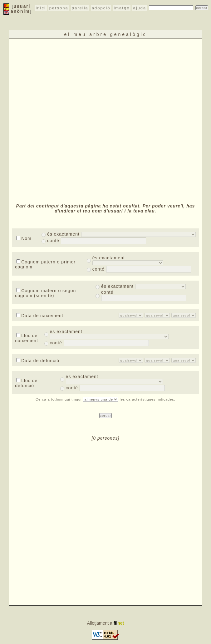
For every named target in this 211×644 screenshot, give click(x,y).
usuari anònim (21, 9)
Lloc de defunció (26, 383)
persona (59, 8)
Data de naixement (40, 316)
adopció (101, 8)
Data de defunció (38, 361)
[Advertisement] (74, 120)
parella (80, 8)
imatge (122, 8)
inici (41, 8)
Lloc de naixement (27, 338)
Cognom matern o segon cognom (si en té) (45, 293)
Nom (24, 238)
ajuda (140, 8)
